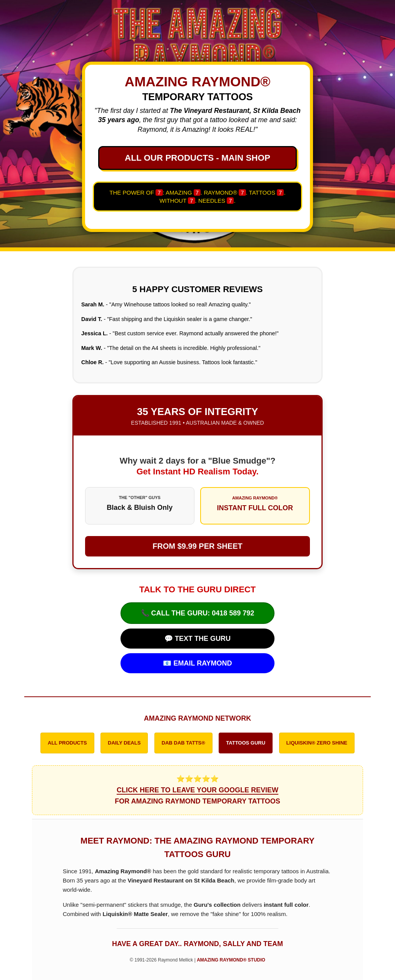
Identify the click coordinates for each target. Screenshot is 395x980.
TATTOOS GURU (246, 743)
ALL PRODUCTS (67, 743)
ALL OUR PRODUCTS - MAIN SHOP (197, 158)
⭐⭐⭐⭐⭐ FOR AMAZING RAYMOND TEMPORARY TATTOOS (197, 790)
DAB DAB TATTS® (183, 743)
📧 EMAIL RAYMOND (197, 663)
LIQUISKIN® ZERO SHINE (317, 743)
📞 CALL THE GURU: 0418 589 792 (198, 613)
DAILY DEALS (124, 743)
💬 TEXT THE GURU (197, 639)
